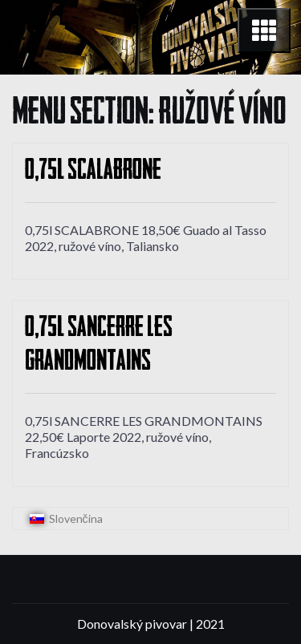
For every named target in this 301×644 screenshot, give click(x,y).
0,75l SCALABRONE (93, 172)
